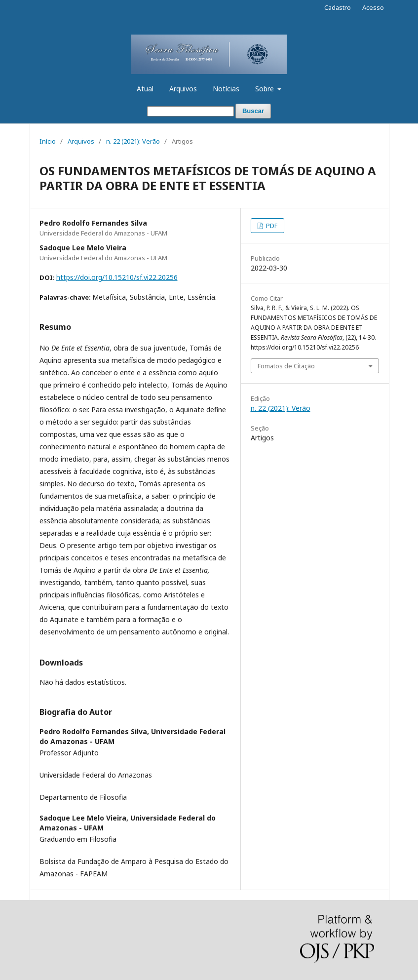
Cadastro (338, 7)
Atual (145, 89)
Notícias (226, 89)
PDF (271, 226)
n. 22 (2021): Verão (133, 141)
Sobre (266, 89)
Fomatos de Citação (286, 366)
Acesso (373, 7)
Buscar (253, 111)
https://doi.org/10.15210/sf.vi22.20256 (117, 277)
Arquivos (183, 89)
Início (48, 141)
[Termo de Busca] (190, 111)
